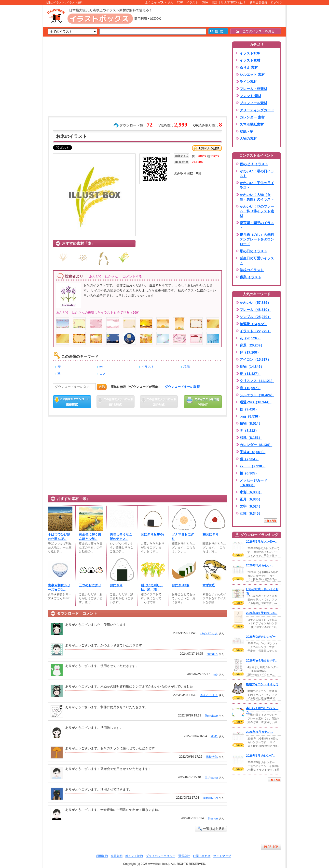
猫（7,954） (249, 459)
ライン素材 (248, 82)
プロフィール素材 (253, 103)
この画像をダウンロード (72, 402)
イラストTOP (250, 53)
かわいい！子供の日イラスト (257, 185)
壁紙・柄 (247, 131)
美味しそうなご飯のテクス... (121, 537)
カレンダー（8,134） (256, 445)
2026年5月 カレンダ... (261, 756)
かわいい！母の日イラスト (257, 173)
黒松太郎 (212, 757)
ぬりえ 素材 (249, 67)
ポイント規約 (134, 856)
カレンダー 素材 (252, 117)
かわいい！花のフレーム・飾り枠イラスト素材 (257, 211)
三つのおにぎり (90, 585)
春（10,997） (250, 388)
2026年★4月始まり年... (262, 661)
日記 (214, 2)
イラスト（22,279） (255, 331)
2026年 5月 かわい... (260, 565)
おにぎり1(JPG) (152, 534)
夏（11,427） (250, 374)
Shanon (213, 818)
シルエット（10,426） (257, 395)
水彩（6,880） (251, 492)
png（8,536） (251, 416)
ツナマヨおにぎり (183, 537)
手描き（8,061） (253, 452)
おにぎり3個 (180, 585)
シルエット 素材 (252, 75)
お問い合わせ (202, 856)
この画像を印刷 (203, 402)
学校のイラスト (252, 270)
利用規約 (102, 856)
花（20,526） (250, 338)
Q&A (205, 2)
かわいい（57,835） (255, 303)
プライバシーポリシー (161, 856)
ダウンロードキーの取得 (182, 387)
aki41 (214, 736)
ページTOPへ (271, 847)
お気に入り (207, 148)
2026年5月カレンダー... (262, 542)
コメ (103, 374)
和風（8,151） (251, 438)
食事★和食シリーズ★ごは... (59, 587)
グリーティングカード (257, 110)
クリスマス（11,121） (257, 381)
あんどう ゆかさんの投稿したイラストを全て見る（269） (99, 313)
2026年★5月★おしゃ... (262, 613)
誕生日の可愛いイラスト (257, 261)
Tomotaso (211, 716)
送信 (102, 387)
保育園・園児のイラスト (257, 225)
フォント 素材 (250, 96)
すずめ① (209, 585)
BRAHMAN (210, 798)
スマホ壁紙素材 (252, 124)
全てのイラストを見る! (256, 31)
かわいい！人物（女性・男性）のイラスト (257, 197)
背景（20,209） (252, 345)
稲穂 (187, 367)
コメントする (132, 276)
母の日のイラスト (253, 251)
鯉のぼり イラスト (254, 164)
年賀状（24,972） (254, 324)
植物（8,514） (251, 423)
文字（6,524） (251, 506)
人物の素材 (248, 139)
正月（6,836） (251, 499)
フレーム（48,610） (255, 310)
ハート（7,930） (253, 466)
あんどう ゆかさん (103, 276)
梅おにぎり (211, 534)
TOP (180, 2)
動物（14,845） (252, 367)
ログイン (277, 2)
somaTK (212, 654)
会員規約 (117, 856)
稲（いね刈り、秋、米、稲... (152, 587)
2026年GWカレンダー (261, 637)
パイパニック (209, 633)
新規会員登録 (259, 2)
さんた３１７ (209, 695)
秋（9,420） (249, 409)
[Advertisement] (20, 81)
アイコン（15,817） (255, 359)
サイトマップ (222, 856)
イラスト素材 (250, 60)
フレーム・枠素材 (253, 89)
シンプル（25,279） (255, 317)
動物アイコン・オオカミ (262, 684)
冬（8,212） (249, 431)
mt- (215, 675)
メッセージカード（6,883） (253, 483)
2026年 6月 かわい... (260, 732)
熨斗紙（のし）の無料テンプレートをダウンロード (257, 239)
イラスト (192, 2)
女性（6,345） (251, 513)
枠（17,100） (250, 352)
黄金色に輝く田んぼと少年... (90, 537)
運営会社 (184, 856)
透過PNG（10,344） (255, 402)
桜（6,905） (249, 473)
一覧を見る (271, 521)
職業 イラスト (250, 277)
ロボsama (211, 778)
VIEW (238, 555)
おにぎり (116, 585)
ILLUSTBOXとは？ (233, 2)
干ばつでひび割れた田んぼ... (59, 537)
